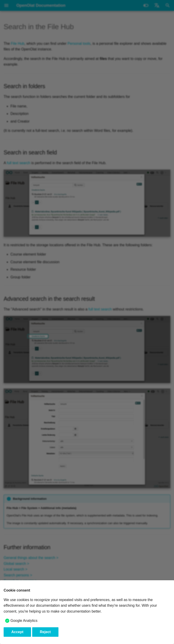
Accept (17, 632)
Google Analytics (24, 621)
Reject (45, 632)
